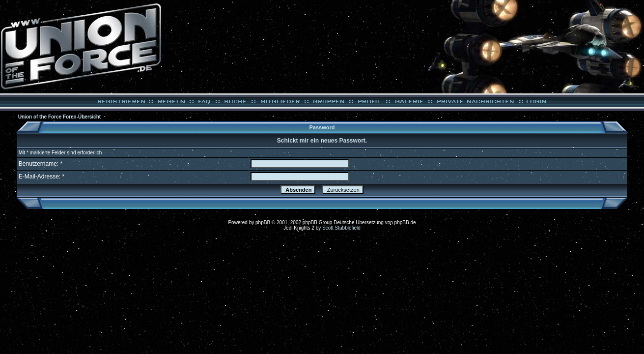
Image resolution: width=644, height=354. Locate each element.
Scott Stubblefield (341, 228)
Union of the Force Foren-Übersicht (59, 117)
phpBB (263, 222)
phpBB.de (405, 222)
